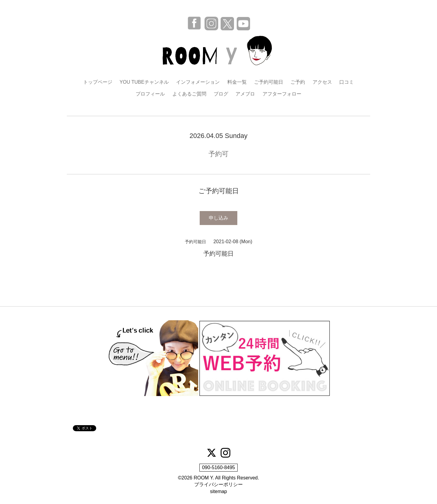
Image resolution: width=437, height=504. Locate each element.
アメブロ (245, 94)
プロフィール (150, 94)
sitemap (218, 491)
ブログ (221, 94)
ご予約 (298, 82)
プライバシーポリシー (218, 484)
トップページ (98, 82)
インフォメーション (198, 82)
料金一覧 (237, 82)
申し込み (218, 218)
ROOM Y (203, 478)
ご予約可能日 (269, 82)
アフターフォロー (282, 94)
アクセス (322, 82)
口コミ (347, 82)
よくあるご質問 (189, 94)
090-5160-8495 (219, 467)
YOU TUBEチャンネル (144, 82)
